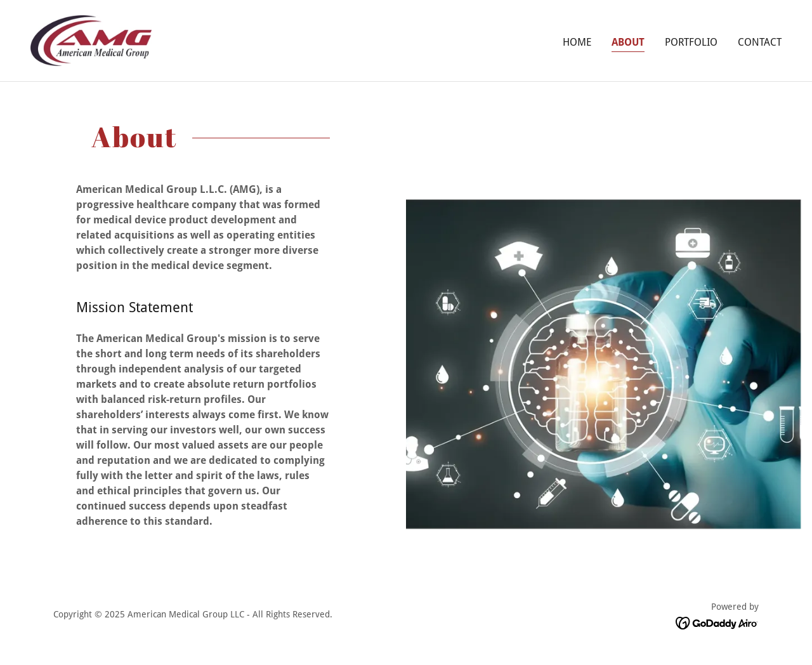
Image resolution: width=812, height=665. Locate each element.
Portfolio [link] (691, 42)
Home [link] (577, 42)
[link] (91, 40)
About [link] (628, 42)
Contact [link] (760, 42)
